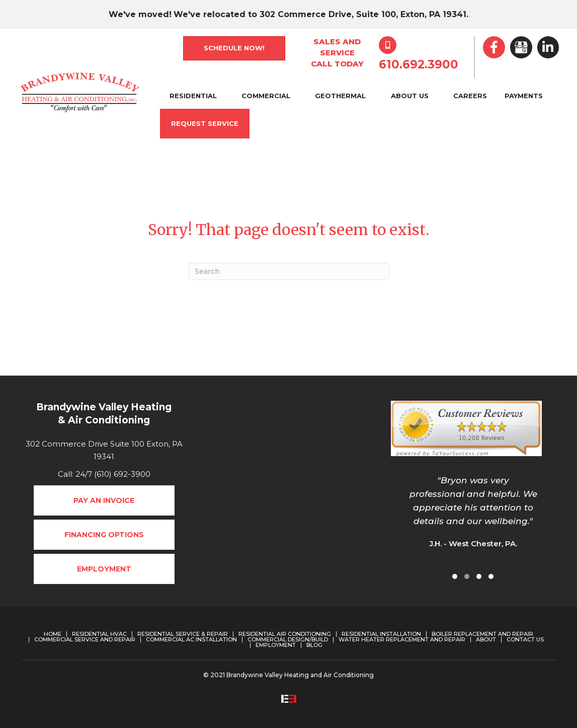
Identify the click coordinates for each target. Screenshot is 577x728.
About (486, 640)
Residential (193, 96)
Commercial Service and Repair (85, 640)
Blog (314, 645)
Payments (524, 96)
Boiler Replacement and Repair (482, 634)
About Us (410, 96)
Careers (470, 96)
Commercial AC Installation (191, 640)
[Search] (289, 271)
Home (53, 634)
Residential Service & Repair (183, 634)
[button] (455, 576)
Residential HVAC (99, 634)
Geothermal (340, 96)
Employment (276, 645)
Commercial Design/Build (288, 640)
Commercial (266, 96)
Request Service (205, 123)
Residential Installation (381, 634)
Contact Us (525, 640)
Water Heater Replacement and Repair (402, 640)
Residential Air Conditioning (285, 634)
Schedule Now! (234, 48)
